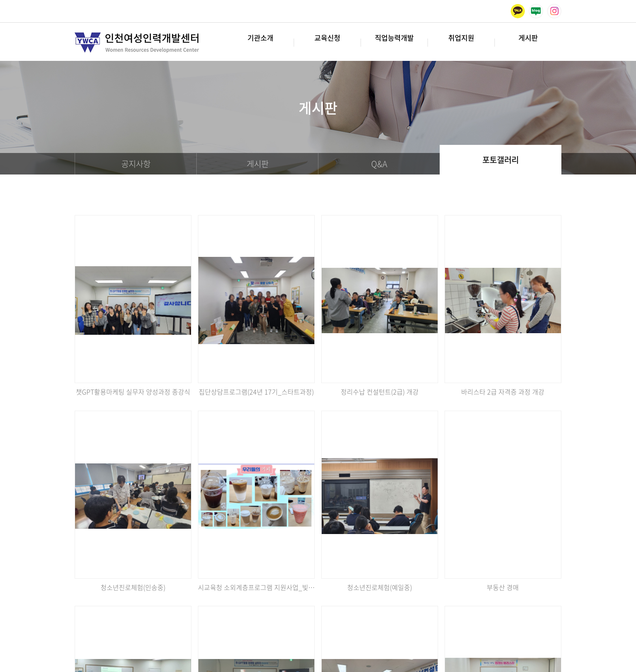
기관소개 (260, 42)
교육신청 (327, 42)
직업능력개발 (394, 42)
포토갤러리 (501, 160)
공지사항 (136, 164)
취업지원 (461, 42)
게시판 (528, 42)
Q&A (379, 164)
